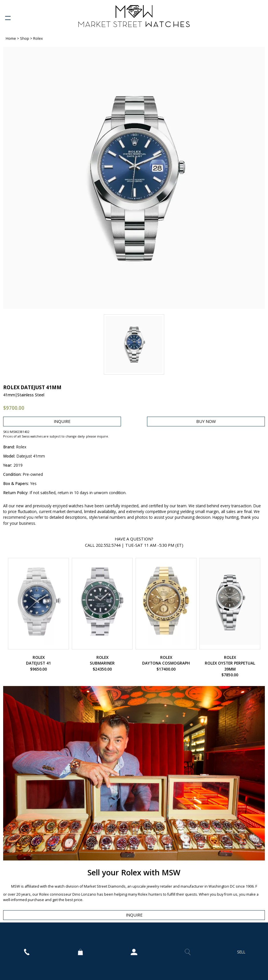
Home (11, 38)
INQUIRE (62, 421)
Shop (25, 38)
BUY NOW (206, 421)
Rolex (38, 38)
